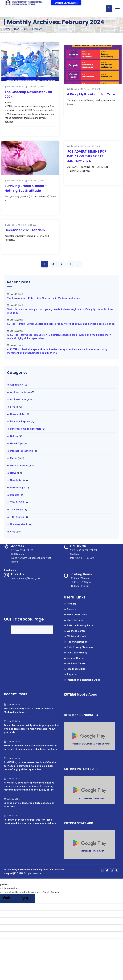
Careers (72, 609)
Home (7, 29)
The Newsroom (14, 87)
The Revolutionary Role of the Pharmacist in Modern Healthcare (44, 298)
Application (17, 385)
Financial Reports (20, 421)
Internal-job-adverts (21, 451)
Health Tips (17, 444)
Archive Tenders (19, 392)
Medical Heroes (19, 466)
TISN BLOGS (17, 502)
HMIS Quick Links (77, 615)
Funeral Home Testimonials (26, 429)
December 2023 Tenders (25, 230)
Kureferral (20, 630)
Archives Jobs (18, 399)
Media (14, 458)
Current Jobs (18, 414)
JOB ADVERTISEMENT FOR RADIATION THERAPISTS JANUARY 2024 (87, 156)
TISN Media (17, 510)
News (13, 473)
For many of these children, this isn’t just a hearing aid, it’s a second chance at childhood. (31, 822)
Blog (13, 407)
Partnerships (17, 488)
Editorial (73, 89)
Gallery (14, 436)
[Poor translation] (26, 899)
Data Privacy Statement (80, 647)
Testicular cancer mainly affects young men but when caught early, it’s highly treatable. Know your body (60, 311)
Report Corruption (77, 642)
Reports (15, 495)
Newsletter (16, 480)
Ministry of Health (77, 636)
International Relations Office (84, 680)
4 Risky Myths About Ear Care (91, 94)
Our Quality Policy (77, 653)
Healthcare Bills (76, 669)
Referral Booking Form (80, 625)
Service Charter (76, 658)
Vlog (13, 532)
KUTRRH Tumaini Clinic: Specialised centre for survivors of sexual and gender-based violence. (61, 324)
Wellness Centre (76, 631)
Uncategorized (18, 524)
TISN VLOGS (17, 517)
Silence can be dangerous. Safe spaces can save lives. (29, 805)
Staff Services (75, 620)
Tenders (72, 604)
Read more (10, 570)
